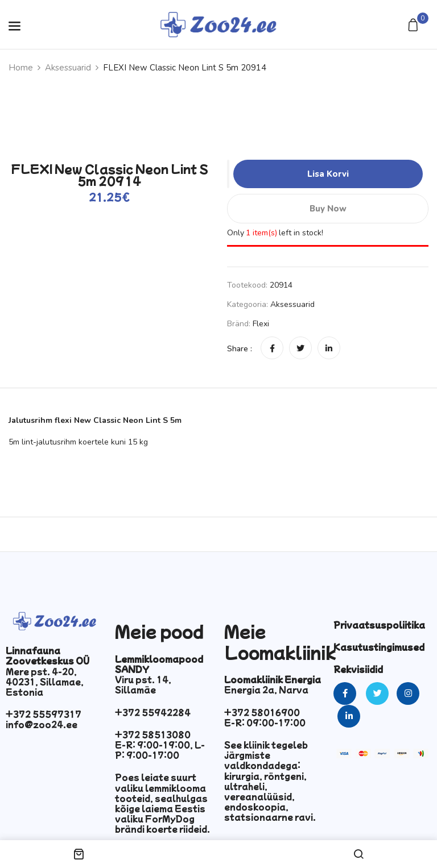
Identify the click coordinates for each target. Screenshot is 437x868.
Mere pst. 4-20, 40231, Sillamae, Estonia (45, 682)
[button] (415, 26)
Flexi (261, 324)
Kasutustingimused (379, 647)
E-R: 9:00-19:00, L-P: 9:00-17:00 (160, 750)
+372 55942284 (153, 712)
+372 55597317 (44, 714)
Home (21, 68)
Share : (240, 349)
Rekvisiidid (358, 669)
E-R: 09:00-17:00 (265, 722)
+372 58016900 (262, 712)
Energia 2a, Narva (266, 690)
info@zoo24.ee (42, 724)
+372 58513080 (153, 734)
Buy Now (328, 209)
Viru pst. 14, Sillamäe (143, 684)
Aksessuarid (68, 68)
